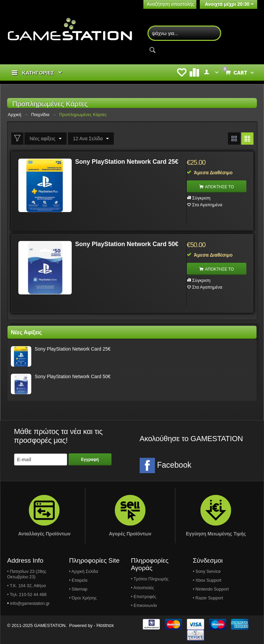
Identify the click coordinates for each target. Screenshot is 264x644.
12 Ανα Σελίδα (91, 139)
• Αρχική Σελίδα (84, 571)
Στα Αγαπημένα (207, 205)
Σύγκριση (201, 198)
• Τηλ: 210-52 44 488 (27, 595)
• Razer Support (208, 598)
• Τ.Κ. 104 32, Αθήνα (27, 586)
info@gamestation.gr (30, 603)
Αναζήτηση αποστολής (171, 4)
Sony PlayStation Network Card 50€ (127, 244)
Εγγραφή (90, 460)
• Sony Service (207, 571)
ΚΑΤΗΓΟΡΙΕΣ (38, 73)
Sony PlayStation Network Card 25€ (127, 162)
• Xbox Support (207, 580)
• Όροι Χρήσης (83, 598)
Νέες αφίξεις (46, 139)
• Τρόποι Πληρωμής (150, 579)
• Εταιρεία (78, 580)
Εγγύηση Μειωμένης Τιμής (216, 534)
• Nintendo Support (211, 589)
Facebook (165, 465)
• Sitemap (78, 589)
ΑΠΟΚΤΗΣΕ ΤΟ (219, 187)
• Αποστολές (142, 588)
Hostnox (105, 625)
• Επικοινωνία (144, 606)
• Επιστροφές (144, 597)
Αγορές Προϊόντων (130, 534)
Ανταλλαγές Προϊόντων (44, 534)
